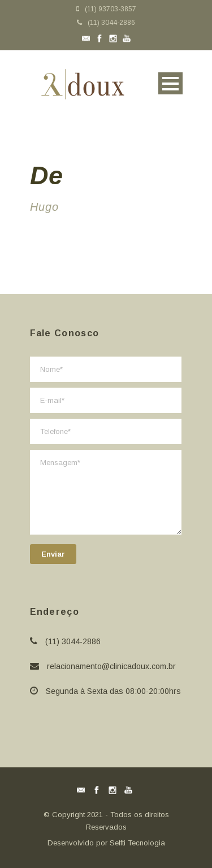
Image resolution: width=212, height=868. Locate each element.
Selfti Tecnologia (137, 843)
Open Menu (170, 83)
